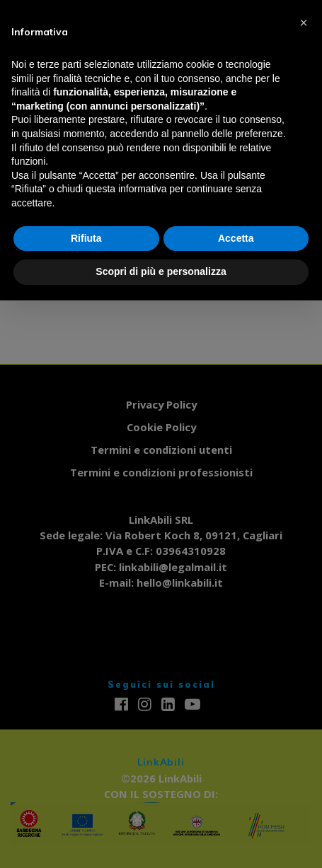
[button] (304, 23)
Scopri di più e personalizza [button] (161, 271)
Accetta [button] (236, 238)
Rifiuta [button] (86, 238)
